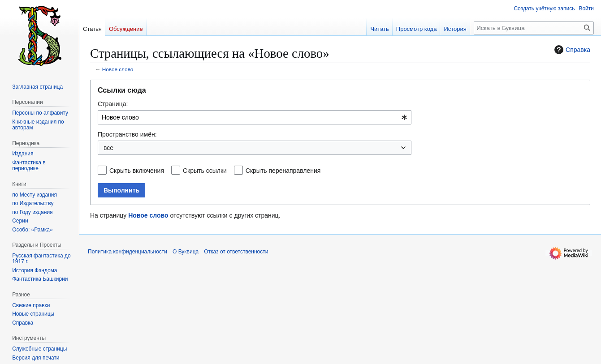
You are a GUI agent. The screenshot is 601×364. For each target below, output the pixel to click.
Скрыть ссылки (205, 171)
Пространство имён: (127, 134)
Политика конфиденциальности (128, 252)
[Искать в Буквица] (534, 28)
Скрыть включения (137, 171)
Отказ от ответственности (236, 252)
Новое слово (118, 69)
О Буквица (186, 252)
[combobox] (255, 117)
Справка (571, 50)
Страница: (113, 104)
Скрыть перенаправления (283, 171)
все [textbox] (108, 148)
